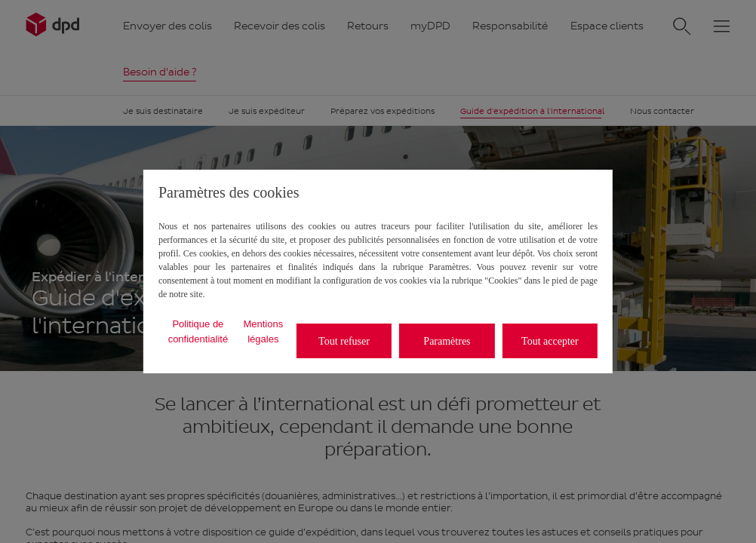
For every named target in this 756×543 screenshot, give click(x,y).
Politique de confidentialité (198, 331)
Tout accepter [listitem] (550, 341)
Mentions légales (263, 331)
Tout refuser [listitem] (344, 341)
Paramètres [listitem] (447, 341)
